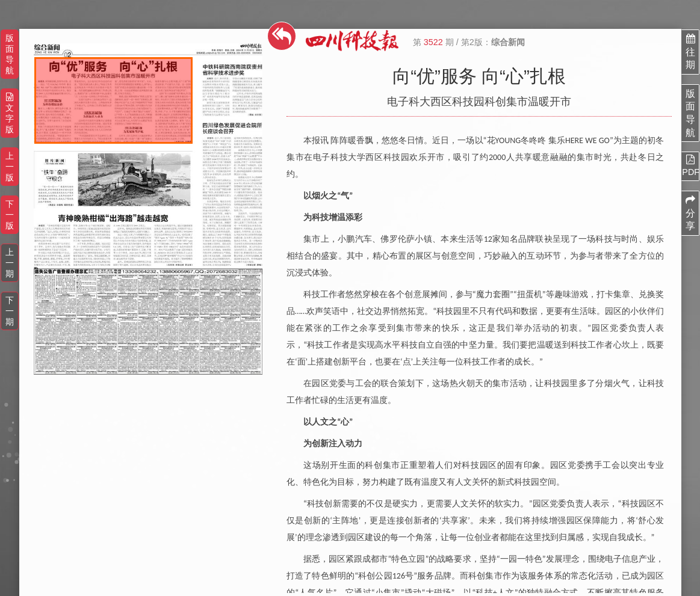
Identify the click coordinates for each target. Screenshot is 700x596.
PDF (690, 165)
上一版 (10, 167)
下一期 (10, 311)
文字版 (10, 113)
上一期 (10, 263)
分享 (690, 213)
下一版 (10, 215)
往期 (690, 52)
